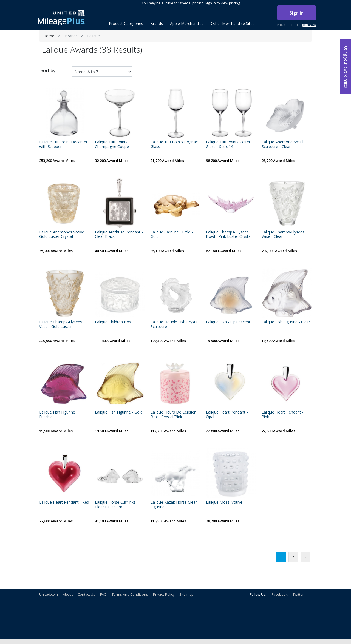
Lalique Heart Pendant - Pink (283, 415)
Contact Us (86, 594)
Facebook (280, 594)
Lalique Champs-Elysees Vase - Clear (283, 235)
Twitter (298, 594)
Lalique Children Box (113, 322)
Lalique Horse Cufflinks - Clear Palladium (116, 505)
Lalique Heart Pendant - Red (64, 502)
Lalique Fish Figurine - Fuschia (58, 415)
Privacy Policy (164, 594)
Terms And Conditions (130, 594)
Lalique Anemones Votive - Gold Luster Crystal (63, 235)
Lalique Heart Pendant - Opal (227, 415)
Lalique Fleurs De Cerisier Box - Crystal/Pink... (173, 415)
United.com (49, 594)
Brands (71, 36)
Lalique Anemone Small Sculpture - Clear (282, 144)
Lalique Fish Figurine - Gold (119, 412)
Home (49, 36)
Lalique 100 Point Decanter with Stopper (63, 144)
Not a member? (297, 25)
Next (306, 557)
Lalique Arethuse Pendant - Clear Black (119, 235)
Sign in (297, 13)
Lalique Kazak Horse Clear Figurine (174, 505)
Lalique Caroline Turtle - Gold (172, 235)
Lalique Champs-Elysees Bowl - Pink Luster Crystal (229, 235)
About (68, 594)
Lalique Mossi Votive (224, 502)
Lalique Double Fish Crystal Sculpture (175, 324)
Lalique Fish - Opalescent (228, 322)
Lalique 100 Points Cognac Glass (174, 144)
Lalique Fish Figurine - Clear (286, 322)
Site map (186, 594)
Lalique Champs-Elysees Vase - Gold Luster (61, 324)
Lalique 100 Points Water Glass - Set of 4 (228, 144)
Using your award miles (346, 67)
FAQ (103, 594)
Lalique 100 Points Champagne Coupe (112, 144)
